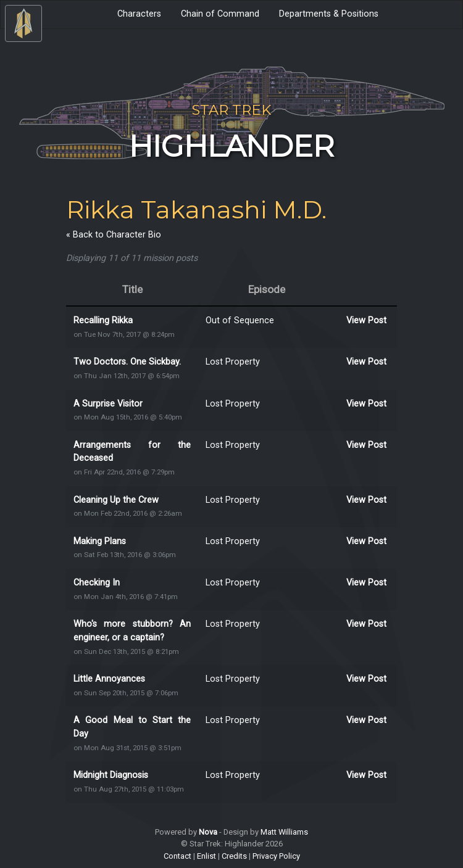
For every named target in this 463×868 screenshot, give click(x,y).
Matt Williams (284, 832)
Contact (177, 856)
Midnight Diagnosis (111, 775)
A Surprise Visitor (108, 404)
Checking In (97, 583)
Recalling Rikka (103, 320)
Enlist (206, 856)
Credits (234, 856)
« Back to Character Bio (114, 235)
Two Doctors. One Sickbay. (127, 362)
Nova (208, 832)
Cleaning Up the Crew (116, 500)
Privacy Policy (276, 856)
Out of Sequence (240, 320)
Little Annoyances (109, 679)
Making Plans (100, 541)
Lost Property (233, 362)
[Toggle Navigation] (23, 23)
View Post (366, 320)
